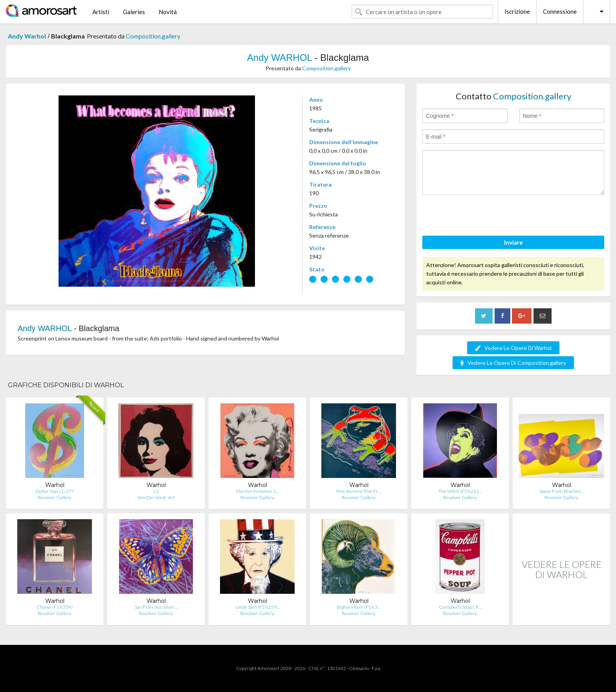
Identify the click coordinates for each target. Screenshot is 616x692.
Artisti (101, 12)
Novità (168, 12)
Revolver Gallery (55, 497)
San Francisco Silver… (156, 607)
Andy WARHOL (280, 58)
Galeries (134, 12)
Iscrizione (517, 11)
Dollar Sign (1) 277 (55, 491)
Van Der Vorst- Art (156, 497)
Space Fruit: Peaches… (561, 491)
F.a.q (376, 668)
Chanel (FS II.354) (55, 607)
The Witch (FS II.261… (460, 491)
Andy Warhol (27, 36)
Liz (156, 491)
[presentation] (482, 216)
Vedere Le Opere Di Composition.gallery (513, 363)
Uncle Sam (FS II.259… (258, 607)
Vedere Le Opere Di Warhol (513, 348)
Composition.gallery (153, 36)
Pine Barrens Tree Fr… (359, 491)
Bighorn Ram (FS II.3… (359, 607)
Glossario (359, 668)
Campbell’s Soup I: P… (460, 607)
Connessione (560, 11)
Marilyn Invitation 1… (258, 491)
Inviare (513, 242)
